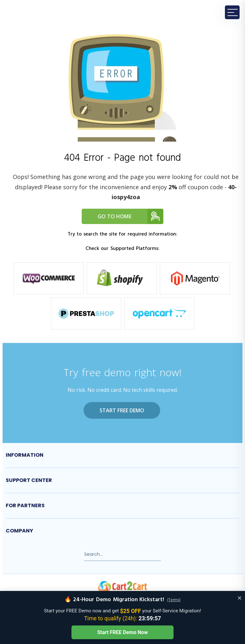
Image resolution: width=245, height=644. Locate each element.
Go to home (130, 216)
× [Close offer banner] (240, 598)
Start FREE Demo (122, 410)
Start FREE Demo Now (122, 632)
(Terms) (174, 600)
